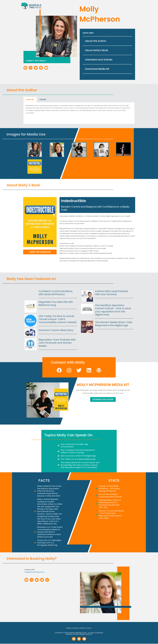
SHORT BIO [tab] (30, 75)
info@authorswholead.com (34, 572)
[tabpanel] (79, 89)
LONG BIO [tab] (43, 75)
